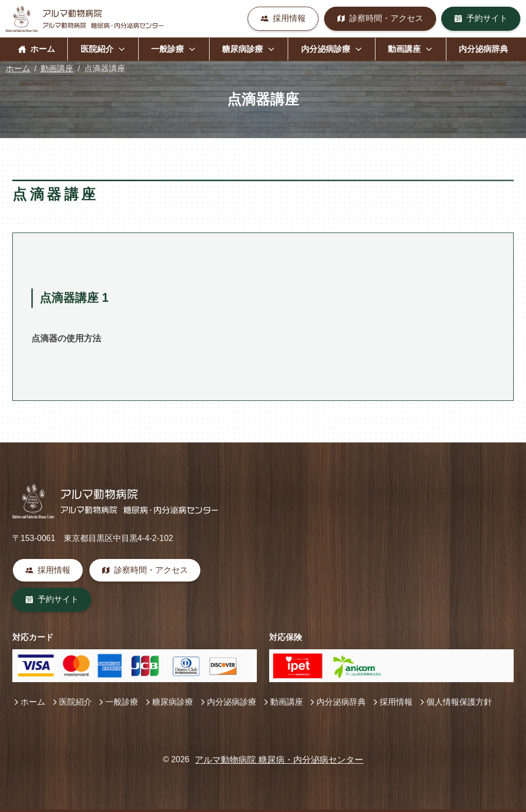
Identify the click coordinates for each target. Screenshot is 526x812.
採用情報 (283, 18)
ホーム (36, 49)
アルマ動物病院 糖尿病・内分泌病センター (279, 760)
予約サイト (481, 18)
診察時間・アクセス (380, 18)
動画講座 (57, 69)
